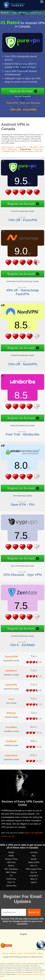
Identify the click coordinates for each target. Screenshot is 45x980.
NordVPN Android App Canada (22, 355)
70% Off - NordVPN (23, 364)
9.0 (21, 251)
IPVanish (11, 713)
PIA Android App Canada (22, 496)
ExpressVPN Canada (11, 661)
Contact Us (13, 953)
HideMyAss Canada (11, 675)
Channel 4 (34, 876)
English (23, 13)
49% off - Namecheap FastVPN (22, 292)
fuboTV (34, 882)
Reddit (11, 852)
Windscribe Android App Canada (23, 426)
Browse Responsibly (30, 953)
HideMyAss (11, 671)
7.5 (21, 536)
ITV (11, 876)
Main (15, 13)
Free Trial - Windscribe (23, 434)
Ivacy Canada (11, 703)
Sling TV (34, 879)
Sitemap (40, 953)
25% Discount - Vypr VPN (23, 575)
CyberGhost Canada (11, 760)
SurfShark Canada (11, 745)
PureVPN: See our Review (23, 103)
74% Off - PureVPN (22, 97)
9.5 (21, 181)
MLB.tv (11, 866)
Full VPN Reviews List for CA (30, 151)
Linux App (38, 149)
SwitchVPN (11, 685)
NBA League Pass (34, 869)
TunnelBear (11, 727)
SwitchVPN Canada (11, 689)
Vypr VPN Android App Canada (22, 566)
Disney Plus (11, 886)
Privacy (20, 953)
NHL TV (34, 866)
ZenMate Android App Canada (23, 636)
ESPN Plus (11, 879)
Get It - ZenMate (23, 645)
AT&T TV (11, 882)
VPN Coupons (7, 147)
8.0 (21, 465)
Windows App (9, 151)
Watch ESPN (34, 862)
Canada (6, 13)
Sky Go (34, 872)
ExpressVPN (11, 657)
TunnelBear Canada (11, 731)
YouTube (34, 852)
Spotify (34, 859)
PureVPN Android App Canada (22, 211)
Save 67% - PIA (23, 505)
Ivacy (11, 699)
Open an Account (21, 91)
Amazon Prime (11, 859)
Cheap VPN (21, 147)
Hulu (34, 856)
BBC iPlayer (11, 872)
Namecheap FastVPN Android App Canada (23, 281)
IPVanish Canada (11, 717)
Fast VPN (33, 147)
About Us (5, 953)
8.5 (21, 325)
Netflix (11, 856)
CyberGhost (11, 755)
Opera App (12, 149)
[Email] (14, 912)
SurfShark (11, 741)
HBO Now (11, 862)
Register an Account (21, 204)
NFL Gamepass (11, 869)
